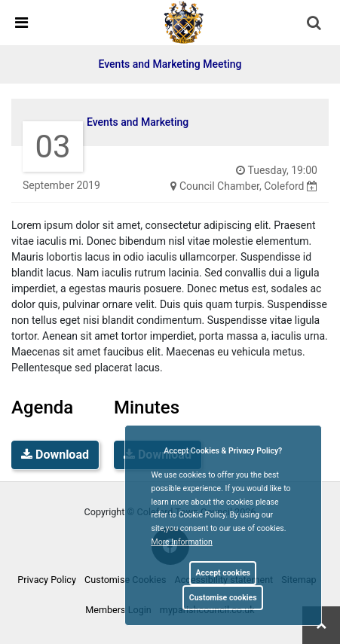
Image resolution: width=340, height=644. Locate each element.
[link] (184, 22)
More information (182, 542)
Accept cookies (223, 573)
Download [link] (55, 455)
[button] (315, 24)
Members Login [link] (118, 610)
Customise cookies (223, 598)
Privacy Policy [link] (47, 580)
